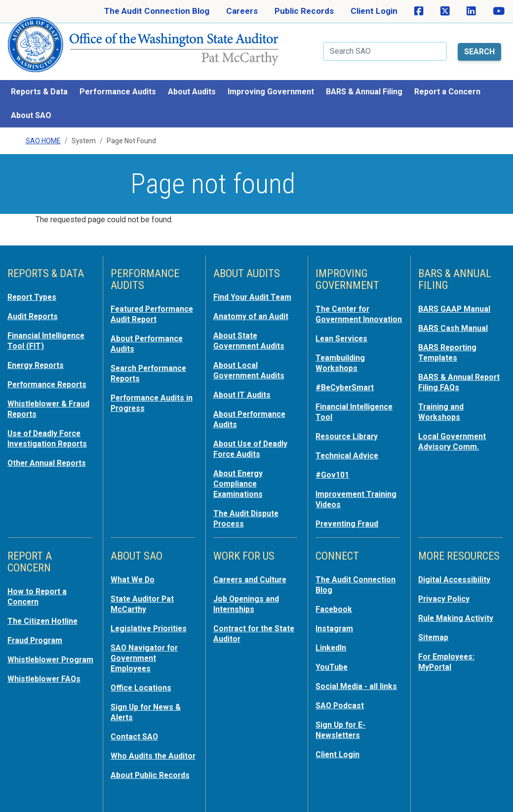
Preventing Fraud (350, 516)
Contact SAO (136, 723)
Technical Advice (349, 449)
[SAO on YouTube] (499, 11)
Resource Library (349, 431)
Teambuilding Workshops (342, 360)
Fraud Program (37, 630)
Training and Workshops (442, 397)
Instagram (335, 618)
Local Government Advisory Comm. (454, 426)
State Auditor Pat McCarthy (145, 595)
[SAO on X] (445, 11)
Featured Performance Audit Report (148, 307)
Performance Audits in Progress (150, 398)
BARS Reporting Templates (450, 340)
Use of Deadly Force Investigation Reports (50, 423)
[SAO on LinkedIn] (471, 11)
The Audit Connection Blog (157, 11)
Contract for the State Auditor (246, 623)
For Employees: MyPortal (448, 651)
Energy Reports (38, 352)
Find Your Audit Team (255, 285)
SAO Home (43, 129)
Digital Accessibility (456, 571)
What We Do (134, 571)
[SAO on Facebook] (419, 11)
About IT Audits (244, 380)
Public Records (304, 11)
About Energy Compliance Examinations (240, 466)
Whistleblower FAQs (46, 678)
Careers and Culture (253, 571)
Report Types (34, 285)
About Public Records (153, 771)
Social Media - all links (358, 675)
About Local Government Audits (252, 357)
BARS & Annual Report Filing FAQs (454, 368)
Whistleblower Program (35, 654)
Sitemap (434, 627)
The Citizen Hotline (45, 611)
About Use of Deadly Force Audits (253, 433)
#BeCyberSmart (347, 383)
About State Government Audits (252, 328)
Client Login (374, 11)
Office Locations (143, 676)
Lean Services (343, 336)
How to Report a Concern (39, 588)
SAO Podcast (341, 693)
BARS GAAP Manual (456, 297)
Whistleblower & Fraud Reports (39, 394)
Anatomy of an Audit (253, 304)
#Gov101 (333, 468)
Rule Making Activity (458, 609)
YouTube (333, 656)
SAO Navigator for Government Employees (146, 647)
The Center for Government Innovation (345, 307)
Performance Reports (50, 370)
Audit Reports (35, 304)
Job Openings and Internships (248, 595)
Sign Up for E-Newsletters (342, 717)
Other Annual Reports (50, 447)
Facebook (335, 600)
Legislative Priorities (151, 618)
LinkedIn (332, 637)
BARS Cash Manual (455, 316)
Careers (242, 11)
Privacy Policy (446, 590)
